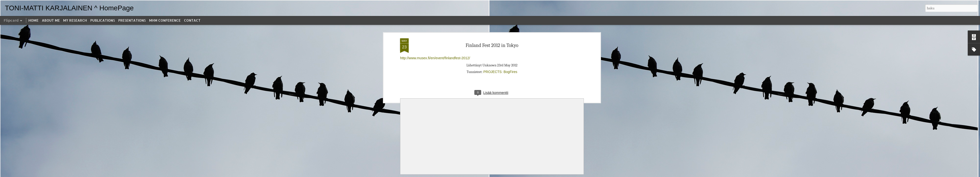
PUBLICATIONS (103, 20)
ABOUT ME (51, 20)
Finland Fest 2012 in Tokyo (492, 45)
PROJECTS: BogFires (500, 72)
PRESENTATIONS (132, 20)
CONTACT (192, 20)
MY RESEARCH (75, 20)
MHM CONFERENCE (165, 20)
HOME (33, 20)
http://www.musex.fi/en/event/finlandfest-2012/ (435, 58)
